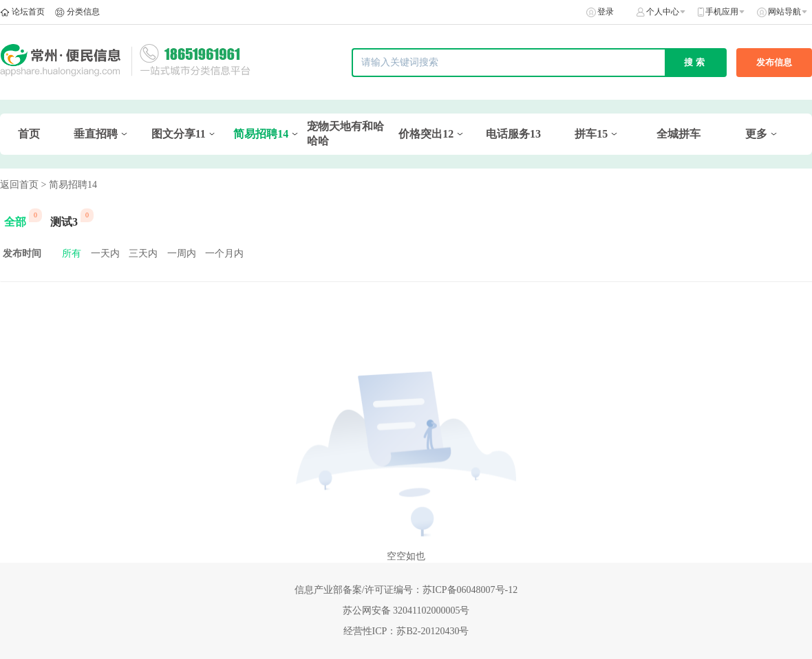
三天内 (143, 253)
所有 (72, 253)
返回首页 (19, 185)
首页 (29, 134)
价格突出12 (426, 134)
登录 (606, 12)
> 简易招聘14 (69, 185)
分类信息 (83, 12)
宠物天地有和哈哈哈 (345, 133)
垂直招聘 (96, 134)
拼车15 (591, 134)
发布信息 (774, 62)
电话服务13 (513, 134)
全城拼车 (679, 134)
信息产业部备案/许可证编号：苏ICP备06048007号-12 (406, 590)
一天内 (105, 253)
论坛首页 (28, 12)
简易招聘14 (261, 134)
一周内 (182, 253)
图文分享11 (179, 134)
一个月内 (224, 253)
